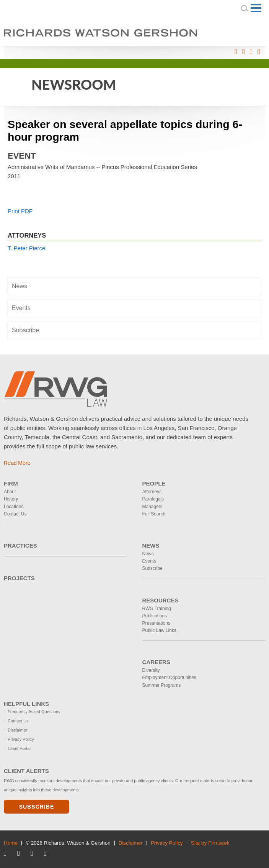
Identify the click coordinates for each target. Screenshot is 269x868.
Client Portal (19, 748)
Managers (152, 507)
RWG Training (157, 609)
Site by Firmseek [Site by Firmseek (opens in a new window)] (210, 843)
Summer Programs (162, 685)
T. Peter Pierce (26, 248)
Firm (11, 483)
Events (21, 308)
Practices (20, 546)
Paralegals (153, 499)
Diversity (151, 670)
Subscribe (25, 330)
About (10, 492)
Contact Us (15, 514)
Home (11, 843)
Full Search (154, 514)
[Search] (245, 8)
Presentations (156, 623)
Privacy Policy (21, 739)
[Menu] (256, 8)
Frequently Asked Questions (34, 712)
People (154, 483)
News (20, 286)
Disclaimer (17, 730)
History (11, 499)
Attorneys (152, 492)
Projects (19, 578)
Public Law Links (159, 630)
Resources (161, 600)
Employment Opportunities (169, 678)
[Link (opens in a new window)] (236, 52)
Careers (156, 662)
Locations (14, 507)
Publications (155, 616)
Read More (17, 463)
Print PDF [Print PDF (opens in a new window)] (20, 211)
